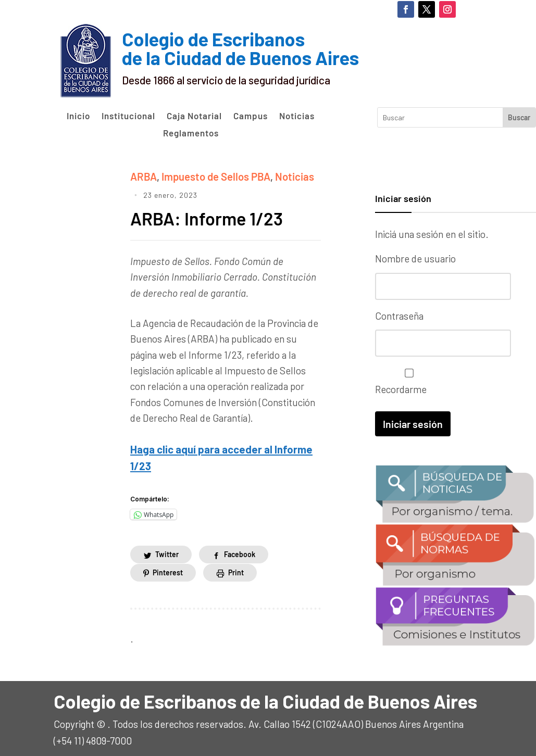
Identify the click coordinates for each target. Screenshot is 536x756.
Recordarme (407, 381)
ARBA (142, 176)
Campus (251, 116)
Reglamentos (191, 133)
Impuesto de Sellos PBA (211, 176)
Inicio (78, 116)
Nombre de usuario (415, 259)
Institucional (128, 116)
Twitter (167, 551)
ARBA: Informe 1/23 (211, 216)
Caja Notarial (194, 116)
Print (236, 569)
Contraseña (399, 315)
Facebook (240, 551)
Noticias (297, 116)
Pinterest (168, 569)
